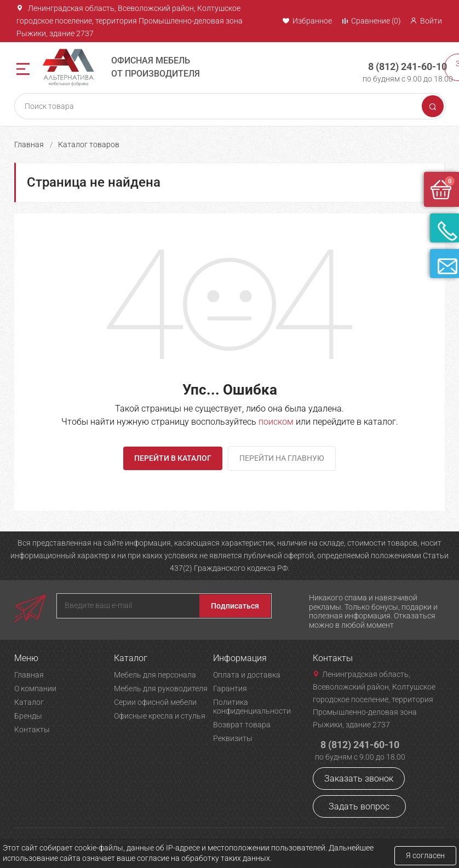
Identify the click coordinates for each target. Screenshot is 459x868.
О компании (35, 688)
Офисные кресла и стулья (160, 716)
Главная (29, 144)
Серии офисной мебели (155, 702)
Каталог (29, 702)
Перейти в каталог (173, 458)
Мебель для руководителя (161, 688)
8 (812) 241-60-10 (399, 63)
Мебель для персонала (155, 675)
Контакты (32, 730)
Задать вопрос (359, 806)
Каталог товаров (89, 144)
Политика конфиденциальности (252, 707)
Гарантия (230, 688)
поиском (276, 422)
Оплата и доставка (247, 675)
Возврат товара (242, 725)
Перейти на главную (282, 458)
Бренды (28, 716)
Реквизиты (233, 738)
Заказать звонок (359, 779)
